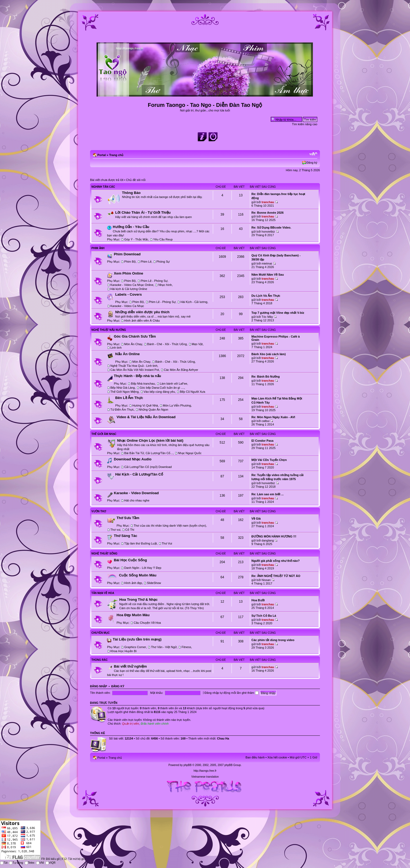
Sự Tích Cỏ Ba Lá (264, 616)
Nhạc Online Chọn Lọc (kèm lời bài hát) (150, 440)
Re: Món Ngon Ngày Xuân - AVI (273, 417)
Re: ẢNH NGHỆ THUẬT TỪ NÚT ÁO (276, 576)
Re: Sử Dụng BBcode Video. (271, 227)
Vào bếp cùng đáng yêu (159, 392)
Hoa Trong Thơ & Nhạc (138, 600)
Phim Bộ (130, 262)
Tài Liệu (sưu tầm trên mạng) (137, 639)
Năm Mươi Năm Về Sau (268, 275)
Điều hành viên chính (155, 724)
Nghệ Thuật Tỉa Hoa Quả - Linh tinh (134, 366)
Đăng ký (312, 163)
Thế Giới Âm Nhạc (104, 434)
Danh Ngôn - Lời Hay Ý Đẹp (143, 568)
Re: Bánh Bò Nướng (266, 377)
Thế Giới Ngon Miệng (125, 392)
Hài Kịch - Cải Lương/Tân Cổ (139, 474)
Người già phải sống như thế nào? (276, 561)
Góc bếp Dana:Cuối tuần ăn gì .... (162, 388)
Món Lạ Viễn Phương (177, 405)
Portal (102, 155)
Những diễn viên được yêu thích (142, 312)
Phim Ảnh (98, 248)
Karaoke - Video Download (136, 493)
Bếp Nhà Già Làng (123, 388)
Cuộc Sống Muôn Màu (138, 575)
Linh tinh (116, 348)
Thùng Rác (100, 660)
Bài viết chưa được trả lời (107, 180)
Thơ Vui (167, 543)
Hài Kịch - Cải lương (194, 302)
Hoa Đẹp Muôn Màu (133, 615)
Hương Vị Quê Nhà (145, 405)
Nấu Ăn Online (128, 354)
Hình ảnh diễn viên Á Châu (142, 321)
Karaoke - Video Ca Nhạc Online (132, 285)
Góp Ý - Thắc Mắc (136, 239)
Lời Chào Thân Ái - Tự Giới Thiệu (143, 212)
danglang (268, 540)
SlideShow (154, 583)
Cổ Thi (130, 530)
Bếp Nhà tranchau (143, 384)
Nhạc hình (165, 285)
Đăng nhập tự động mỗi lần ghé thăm (231, 693)
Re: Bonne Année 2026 (268, 213)
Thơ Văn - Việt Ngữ (164, 647)
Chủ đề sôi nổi (136, 180)
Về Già (256, 519)
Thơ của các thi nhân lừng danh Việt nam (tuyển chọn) (170, 526)
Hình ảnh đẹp (133, 583)
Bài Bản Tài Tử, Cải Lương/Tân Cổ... (148, 453)
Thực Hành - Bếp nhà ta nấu (138, 376)
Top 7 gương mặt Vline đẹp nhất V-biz (278, 313)
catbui (265, 421)
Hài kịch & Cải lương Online (129, 289)
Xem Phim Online (128, 273)
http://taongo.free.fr (205, 771)
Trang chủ (116, 155)
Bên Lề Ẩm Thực (129, 398)
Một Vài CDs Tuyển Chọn (269, 460)
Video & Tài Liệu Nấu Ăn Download (146, 417)
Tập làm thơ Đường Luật (140, 543)
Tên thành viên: (100, 693)
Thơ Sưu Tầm (128, 518)
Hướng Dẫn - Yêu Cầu (131, 227)
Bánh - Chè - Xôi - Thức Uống (167, 344)
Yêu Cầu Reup (163, 239)
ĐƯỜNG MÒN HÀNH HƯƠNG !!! (274, 536)
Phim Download (127, 254)
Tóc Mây (267, 317)
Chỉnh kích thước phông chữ (313, 154)
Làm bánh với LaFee (173, 384)
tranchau (268, 202)
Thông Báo (131, 193)
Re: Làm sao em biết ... (268, 494)
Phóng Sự (163, 262)
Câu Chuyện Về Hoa (147, 623)
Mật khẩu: (157, 693)
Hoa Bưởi (258, 600)
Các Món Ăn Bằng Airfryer (181, 370)
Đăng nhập (99, 686)
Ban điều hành (255, 757)
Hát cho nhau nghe (137, 500)
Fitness (186, 647)
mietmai (267, 263)
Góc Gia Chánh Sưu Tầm (135, 336)
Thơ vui (115, 530)
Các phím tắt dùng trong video (273, 640)
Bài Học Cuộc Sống (130, 560)
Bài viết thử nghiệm (130, 666)
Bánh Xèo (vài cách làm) (269, 354)
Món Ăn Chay (133, 344)
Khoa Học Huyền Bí (123, 651)
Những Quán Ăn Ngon (153, 410)
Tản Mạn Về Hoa (103, 593)
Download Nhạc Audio (133, 459)
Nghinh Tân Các (103, 187)
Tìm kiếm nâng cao (305, 124)
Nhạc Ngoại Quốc (190, 453)
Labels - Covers (128, 294)
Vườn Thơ (99, 511)
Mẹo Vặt (197, 344)
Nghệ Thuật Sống (104, 554)
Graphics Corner (135, 647)
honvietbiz (268, 232)
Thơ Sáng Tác (125, 536)
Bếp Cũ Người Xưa (193, 392)
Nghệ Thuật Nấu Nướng (109, 330)
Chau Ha (223, 738)
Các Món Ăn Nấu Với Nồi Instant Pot (135, 370)
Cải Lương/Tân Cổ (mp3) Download (148, 467)
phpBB (187, 765)
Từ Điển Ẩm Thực (122, 410)
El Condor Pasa (262, 441)
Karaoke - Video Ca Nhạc (127, 306)
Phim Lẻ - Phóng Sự (154, 281)
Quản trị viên (130, 724)
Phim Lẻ (146, 262)
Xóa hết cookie (277, 757)
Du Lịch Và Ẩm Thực (266, 296)
